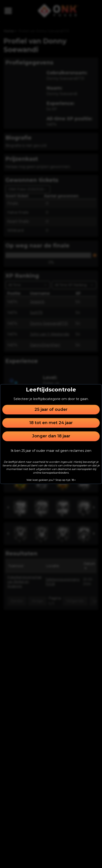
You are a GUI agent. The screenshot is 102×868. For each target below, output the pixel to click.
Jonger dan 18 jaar (51, 436)
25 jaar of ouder (51, 409)
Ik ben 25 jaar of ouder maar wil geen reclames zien (51, 451)
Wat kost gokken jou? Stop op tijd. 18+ (51, 480)
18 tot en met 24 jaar (51, 423)
